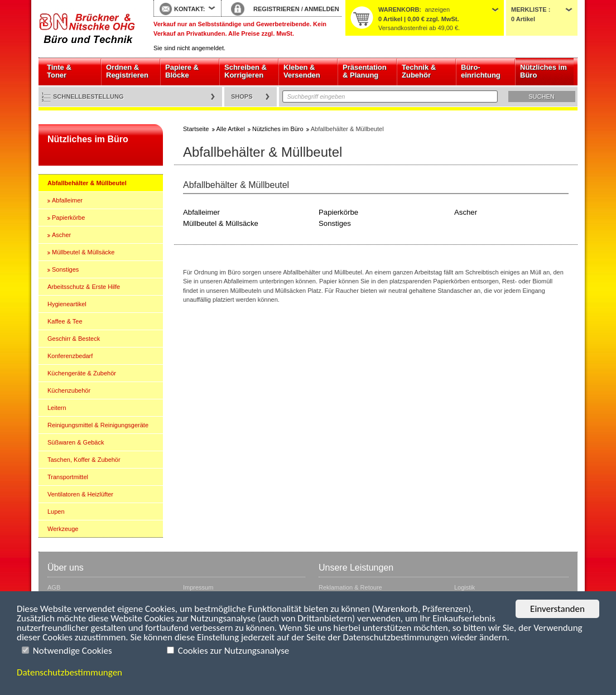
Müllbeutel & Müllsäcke (83, 252)
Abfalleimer (67, 200)
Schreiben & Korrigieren (246, 71)
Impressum (198, 587)
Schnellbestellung (88, 96)
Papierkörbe (68, 218)
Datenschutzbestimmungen (69, 672)
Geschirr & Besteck (74, 339)
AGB (54, 587)
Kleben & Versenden (302, 71)
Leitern (57, 408)
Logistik (465, 587)
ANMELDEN (321, 9)
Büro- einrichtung (481, 71)
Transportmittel (68, 477)
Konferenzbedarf (70, 356)
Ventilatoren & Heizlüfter (80, 494)
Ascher (61, 235)
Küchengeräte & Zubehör (82, 373)
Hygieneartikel (67, 304)
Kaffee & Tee (65, 321)
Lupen (56, 511)
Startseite (88, 29)
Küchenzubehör (69, 390)
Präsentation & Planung (365, 71)
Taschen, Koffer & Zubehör (84, 460)
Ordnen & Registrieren (127, 71)
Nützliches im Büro (543, 71)
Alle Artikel (231, 129)
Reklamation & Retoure (350, 587)
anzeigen (437, 9)
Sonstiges (65, 269)
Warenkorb (399, 9)
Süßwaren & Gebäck (76, 442)
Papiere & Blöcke (182, 71)
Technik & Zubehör (419, 71)
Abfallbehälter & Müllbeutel (87, 183)
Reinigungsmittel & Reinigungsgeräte (98, 425)
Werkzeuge (63, 529)
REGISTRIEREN (276, 9)
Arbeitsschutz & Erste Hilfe (84, 287)
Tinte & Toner (59, 71)
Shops (242, 96)
